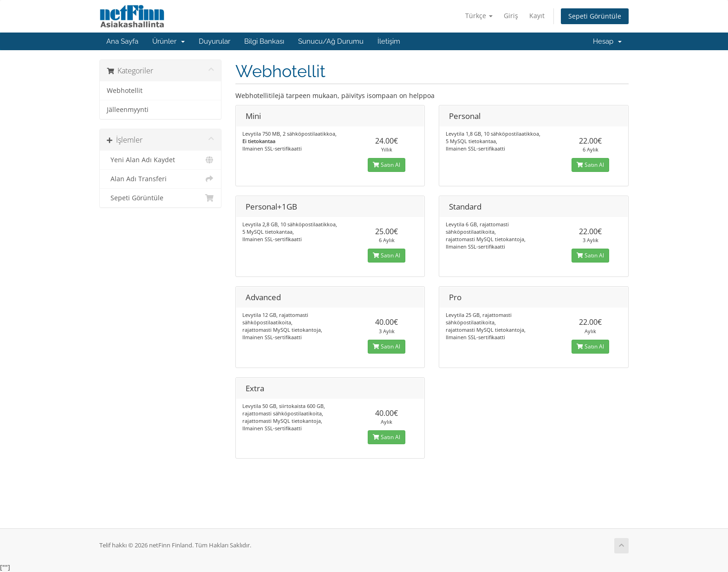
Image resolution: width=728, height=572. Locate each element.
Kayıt (537, 16)
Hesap (607, 41)
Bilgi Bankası (264, 41)
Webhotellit (125, 91)
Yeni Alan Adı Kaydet (160, 160)
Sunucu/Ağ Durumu (331, 41)
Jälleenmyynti (128, 110)
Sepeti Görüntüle (595, 16)
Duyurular (214, 41)
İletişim (389, 41)
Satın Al (387, 165)
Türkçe (479, 16)
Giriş (511, 16)
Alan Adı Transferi (160, 179)
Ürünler (169, 41)
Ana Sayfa (122, 41)
